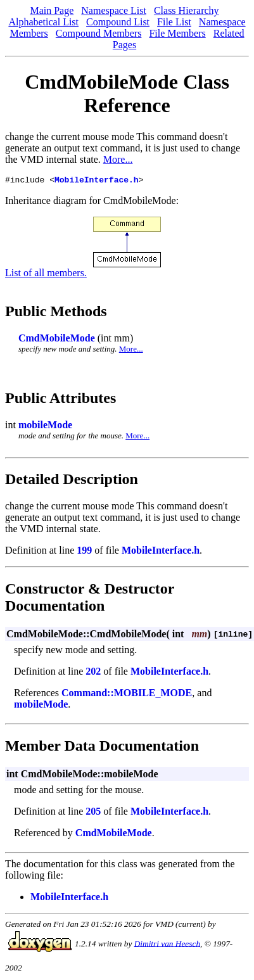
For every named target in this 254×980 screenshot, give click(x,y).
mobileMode (45, 427)
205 (93, 813)
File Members (177, 33)
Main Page (52, 10)
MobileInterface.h (97, 181)
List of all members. (46, 275)
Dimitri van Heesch (167, 945)
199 (84, 552)
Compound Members (99, 33)
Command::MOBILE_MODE (127, 695)
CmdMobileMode (57, 340)
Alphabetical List (43, 22)
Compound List (118, 22)
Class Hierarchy (187, 10)
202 (93, 673)
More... (118, 159)
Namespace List (114, 10)
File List (174, 22)
